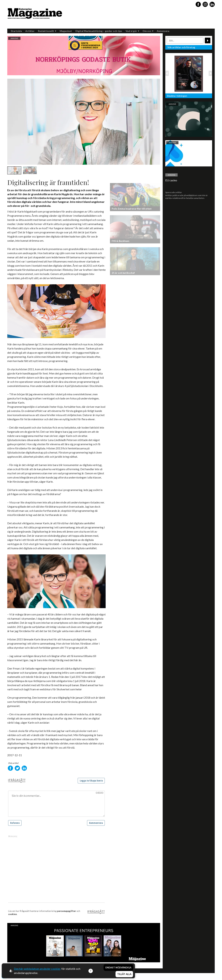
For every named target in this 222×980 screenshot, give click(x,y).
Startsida (16, 31)
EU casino (171, 180)
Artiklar (30, 31)
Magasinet (66, 31)
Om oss (148, 31)
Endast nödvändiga (118, 968)
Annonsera (163, 31)
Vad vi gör (132, 31)
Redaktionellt (47, 31)
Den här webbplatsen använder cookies (37, 969)
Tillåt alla (124, 974)
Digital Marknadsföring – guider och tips (99, 31)
